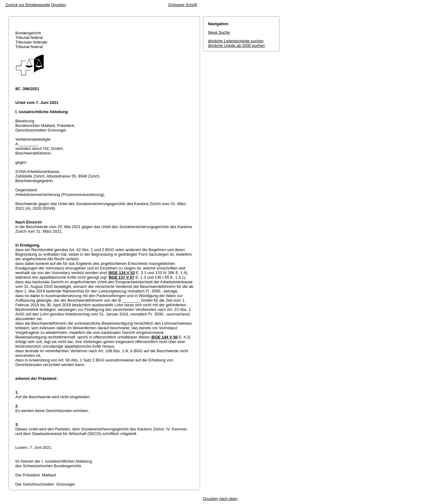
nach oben (228, 499)
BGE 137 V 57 (122, 277)
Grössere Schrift (183, 5)
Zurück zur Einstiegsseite (28, 5)
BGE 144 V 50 (165, 337)
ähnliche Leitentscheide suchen (236, 41)
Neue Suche (219, 32)
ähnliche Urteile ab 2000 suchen (236, 46)
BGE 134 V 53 (122, 273)
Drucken (58, 5)
